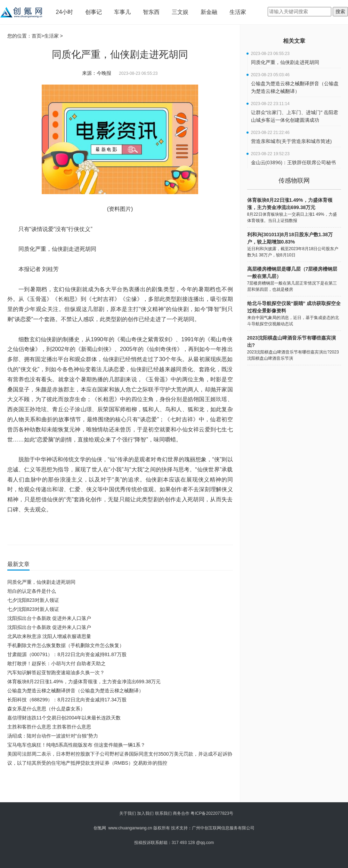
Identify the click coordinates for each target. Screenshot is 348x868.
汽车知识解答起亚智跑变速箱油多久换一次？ (56, 672)
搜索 (340, 11)
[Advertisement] (119, 787)
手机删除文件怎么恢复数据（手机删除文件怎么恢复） (66, 645)
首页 (37, 36)
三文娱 (180, 12)
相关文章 (294, 41)
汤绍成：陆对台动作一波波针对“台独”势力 (53, 736)
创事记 (94, 12)
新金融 (209, 12)
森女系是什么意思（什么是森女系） (46, 709)
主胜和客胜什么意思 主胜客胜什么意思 (49, 727)
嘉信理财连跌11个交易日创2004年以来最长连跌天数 (64, 718)
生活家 (238, 12)
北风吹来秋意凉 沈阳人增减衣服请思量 (49, 636)
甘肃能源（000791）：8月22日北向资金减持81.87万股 (67, 654)
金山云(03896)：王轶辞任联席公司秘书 (293, 162)
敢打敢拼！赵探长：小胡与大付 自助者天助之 (57, 663)
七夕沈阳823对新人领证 (33, 600)
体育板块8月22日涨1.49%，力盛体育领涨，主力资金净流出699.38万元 (84, 682)
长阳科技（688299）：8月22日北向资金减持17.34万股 (67, 700)
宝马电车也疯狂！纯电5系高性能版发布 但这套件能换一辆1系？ (76, 745)
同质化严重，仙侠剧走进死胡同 (41, 582)
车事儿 (122, 12)
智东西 (151, 12)
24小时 (65, 12)
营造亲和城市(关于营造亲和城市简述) (291, 141)
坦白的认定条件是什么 (32, 591)
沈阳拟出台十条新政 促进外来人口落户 (49, 618)
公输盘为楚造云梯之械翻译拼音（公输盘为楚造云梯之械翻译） (75, 691)
